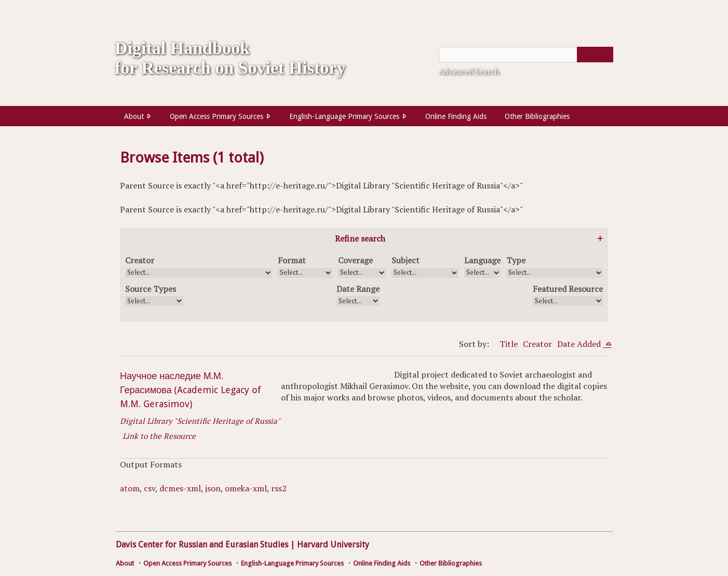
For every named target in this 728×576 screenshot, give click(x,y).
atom (130, 488)
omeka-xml (246, 488)
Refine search (360, 238)
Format (292, 260)
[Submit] (595, 55)
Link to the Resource (159, 436)
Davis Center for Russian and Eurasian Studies (202, 545)
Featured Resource (568, 289)
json (213, 488)
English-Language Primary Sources (344, 116)
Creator (140, 260)
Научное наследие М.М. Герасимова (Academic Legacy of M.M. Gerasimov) (191, 390)
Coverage (355, 260)
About (134, 116)
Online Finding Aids (456, 116)
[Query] (526, 55)
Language (482, 260)
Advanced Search (469, 71)
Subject (406, 260)
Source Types (151, 289)
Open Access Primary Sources (217, 116)
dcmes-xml (180, 488)
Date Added (580, 344)
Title (509, 344)
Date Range (358, 289)
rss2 (279, 488)
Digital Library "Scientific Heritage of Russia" (200, 421)
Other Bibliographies (537, 116)
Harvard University (333, 545)
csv (150, 488)
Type (516, 260)
